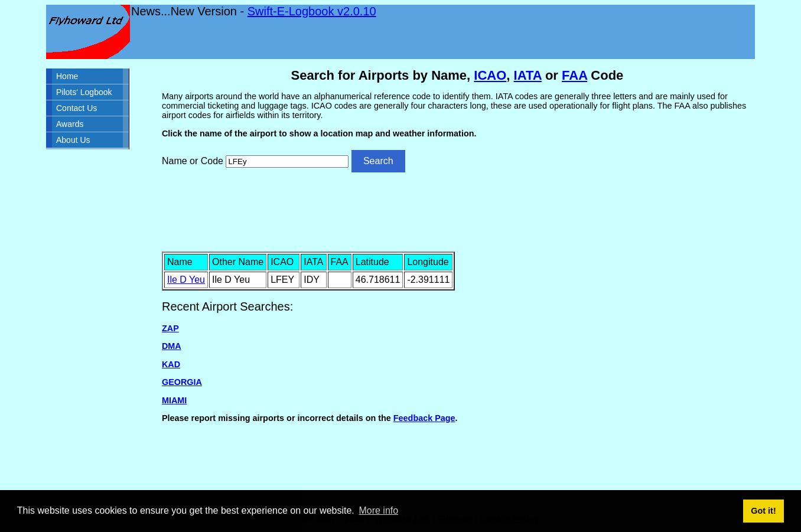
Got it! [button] (763, 511)
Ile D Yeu (186, 280)
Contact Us (76, 108)
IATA (528, 75)
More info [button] (378, 510)
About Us (73, 140)
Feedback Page (424, 418)
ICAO (490, 75)
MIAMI (174, 400)
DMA (172, 346)
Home (67, 76)
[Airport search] (287, 161)
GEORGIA (182, 382)
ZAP (170, 328)
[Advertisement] (457, 211)
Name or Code (193, 161)
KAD (171, 364)
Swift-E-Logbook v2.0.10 (312, 11)
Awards (70, 124)
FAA (574, 75)
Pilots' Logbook (84, 92)
